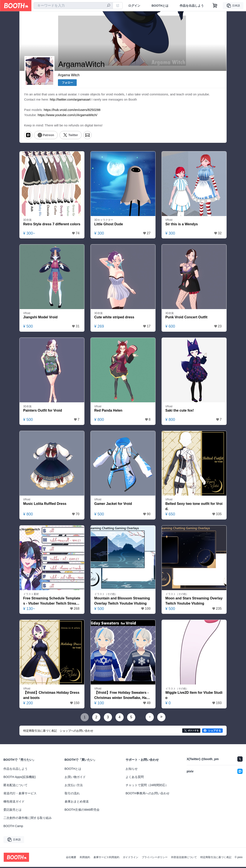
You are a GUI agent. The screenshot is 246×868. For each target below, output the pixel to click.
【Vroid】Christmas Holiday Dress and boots (51, 696)
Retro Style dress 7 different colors (52, 225)
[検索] (109, 6)
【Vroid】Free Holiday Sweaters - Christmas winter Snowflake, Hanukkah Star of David (123, 697)
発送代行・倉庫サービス (20, 794)
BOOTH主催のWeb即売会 (82, 811)
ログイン (134, 6)
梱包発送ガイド (14, 803)
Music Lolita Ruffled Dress (45, 505)
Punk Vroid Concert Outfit (187, 318)
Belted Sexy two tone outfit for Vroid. (194, 507)
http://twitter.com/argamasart (70, 100)
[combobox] (73, 6)
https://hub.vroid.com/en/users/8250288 (72, 110)
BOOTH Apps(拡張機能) (20, 778)
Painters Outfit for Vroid (43, 411)
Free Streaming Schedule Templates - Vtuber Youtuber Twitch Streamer (52, 602)
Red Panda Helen (108, 411)
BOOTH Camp (13, 827)
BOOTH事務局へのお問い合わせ (148, 794)
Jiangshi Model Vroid (40, 318)
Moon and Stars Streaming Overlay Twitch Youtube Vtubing (194, 602)
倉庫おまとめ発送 (77, 803)
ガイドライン (131, 858)
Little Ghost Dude (109, 225)
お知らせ (132, 770)
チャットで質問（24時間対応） (147, 786)
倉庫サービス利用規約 (106, 858)
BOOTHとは (160, 6)
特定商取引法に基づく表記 (216, 858)
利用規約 (85, 858)
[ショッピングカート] (215, 6)
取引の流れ (72, 794)
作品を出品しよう (192, 6)
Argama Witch (69, 75)
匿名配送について (16, 786)
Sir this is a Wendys (182, 225)
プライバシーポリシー (155, 858)
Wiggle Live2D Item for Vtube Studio (194, 696)
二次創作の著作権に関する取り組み (28, 819)
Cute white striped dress (114, 318)
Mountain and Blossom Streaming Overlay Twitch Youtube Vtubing (122, 602)
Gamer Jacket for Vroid (113, 505)
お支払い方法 (74, 786)
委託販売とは (12, 811)
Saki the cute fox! (180, 411)
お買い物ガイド (75, 778)
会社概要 (71, 858)
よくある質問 (135, 778)
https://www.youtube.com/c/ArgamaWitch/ (68, 115)
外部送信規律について (184, 858)
